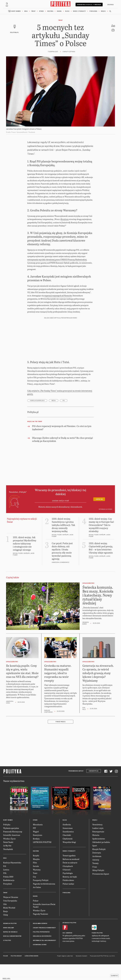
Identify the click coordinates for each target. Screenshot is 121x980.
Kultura (50, 12)
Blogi (67, 12)
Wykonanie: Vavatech (82, 972)
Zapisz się (99, 515)
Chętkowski (68, 855)
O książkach (68, 882)
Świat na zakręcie (70, 879)
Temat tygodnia (69, 872)
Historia (96, 851)
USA (5, 920)
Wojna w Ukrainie (11, 913)
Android (69, 949)
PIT (34, 844)
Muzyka (36, 875)
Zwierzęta (97, 869)
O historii (67, 886)
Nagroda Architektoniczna (44, 900)
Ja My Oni (7, 862)
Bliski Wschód (9, 924)
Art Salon (37, 903)
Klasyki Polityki (99, 865)
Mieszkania (38, 840)
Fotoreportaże (98, 847)
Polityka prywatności (41, 948)
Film (35, 879)
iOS (64, 949)
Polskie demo (68, 896)
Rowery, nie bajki (70, 893)
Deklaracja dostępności (42, 952)
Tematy (95, 879)
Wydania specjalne (11, 844)
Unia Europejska (10, 917)
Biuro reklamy (9, 944)
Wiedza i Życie (9, 855)
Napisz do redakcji (10, 948)
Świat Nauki (8, 858)
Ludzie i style (98, 844)
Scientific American (12, 851)
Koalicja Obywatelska (12, 879)
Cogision (64, 972)
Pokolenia (93, 12)
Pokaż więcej (60, 738)
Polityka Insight (16, 972)
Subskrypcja (94, 787)
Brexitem (65, 235)
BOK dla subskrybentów (12, 952)
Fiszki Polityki (97, 949)
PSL (5, 889)
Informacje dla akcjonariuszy (44, 956)
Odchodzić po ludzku (101, 858)
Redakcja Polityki (10, 939)
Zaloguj (109, 5)
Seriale (36, 882)
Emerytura (38, 851)
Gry (34, 893)
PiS (64, 417)
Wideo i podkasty (79, 12)
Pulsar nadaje (68, 900)
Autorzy (96, 876)
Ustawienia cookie (40, 961)
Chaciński (67, 851)
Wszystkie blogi (69, 858)
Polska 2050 (8, 893)
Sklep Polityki (98, 886)
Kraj (26, 12)
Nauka (59, 12)
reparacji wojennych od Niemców (58, 311)
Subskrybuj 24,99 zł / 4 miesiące (88, 5)
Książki (36, 872)
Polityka (7, 840)
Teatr (35, 889)
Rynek (41, 12)
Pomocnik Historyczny (13, 847)
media (54, 417)
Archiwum (97, 872)
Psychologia (68, 889)
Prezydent (8, 900)
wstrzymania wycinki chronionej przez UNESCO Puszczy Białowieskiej (57, 275)
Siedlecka (67, 840)
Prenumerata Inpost (76, 787)
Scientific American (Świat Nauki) (44, 921)
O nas (95, 883)
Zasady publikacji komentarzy (44, 944)
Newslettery (97, 840)
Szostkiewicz (68, 847)
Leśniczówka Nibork (31, 972)
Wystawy (37, 886)
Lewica (6, 886)
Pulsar (36, 917)
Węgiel (36, 847)
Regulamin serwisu (40, 939)
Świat (33, 12)
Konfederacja (9, 896)
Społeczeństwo (99, 855)
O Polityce (7, 956)
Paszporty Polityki (41, 896)
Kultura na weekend (71, 875)
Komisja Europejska (37, 417)
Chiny (6, 931)
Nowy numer (16, 12)
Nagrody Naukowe (41, 930)
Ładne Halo (70, 972)
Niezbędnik (8, 865)
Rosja (5, 927)
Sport (95, 862)
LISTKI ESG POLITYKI (42, 858)
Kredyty (36, 855)
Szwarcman (68, 844)
